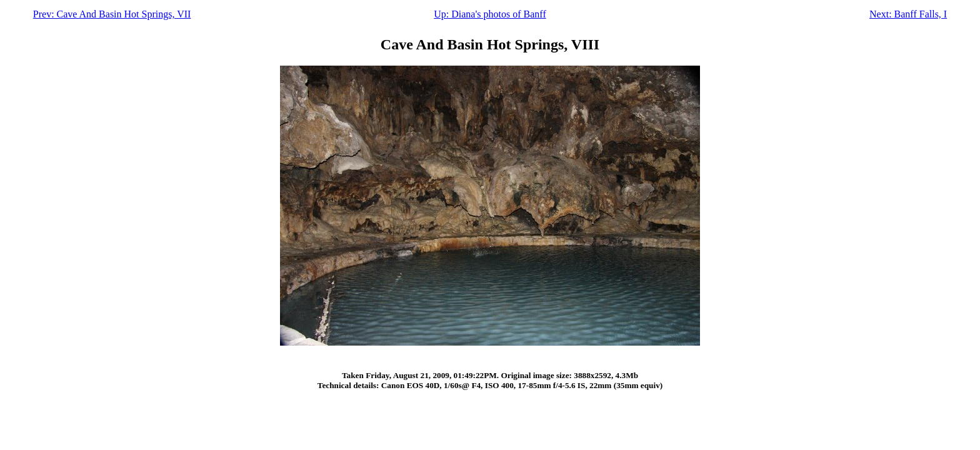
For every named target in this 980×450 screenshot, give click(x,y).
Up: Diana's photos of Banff (490, 14)
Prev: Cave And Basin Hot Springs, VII (112, 14)
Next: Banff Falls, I (908, 14)
